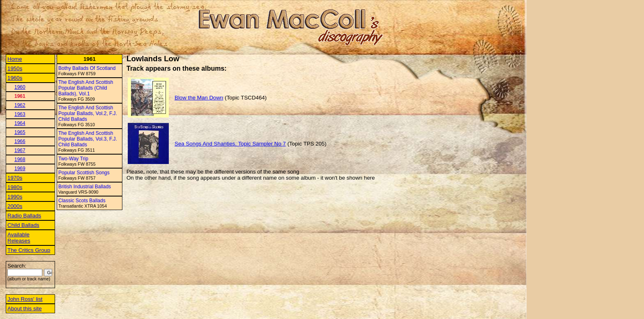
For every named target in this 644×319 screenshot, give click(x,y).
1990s (15, 197)
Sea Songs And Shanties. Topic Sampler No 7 (230, 144)
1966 (20, 141)
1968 (20, 159)
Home (15, 59)
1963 (20, 114)
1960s (15, 78)
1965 (20, 132)
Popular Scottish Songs (84, 173)
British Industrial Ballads (85, 187)
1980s (15, 187)
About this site (25, 309)
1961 (20, 96)
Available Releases (19, 238)
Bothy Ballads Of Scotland (87, 68)
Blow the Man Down (199, 98)
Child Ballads (23, 225)
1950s (15, 68)
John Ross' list (25, 299)
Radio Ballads (24, 216)
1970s (15, 178)
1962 (20, 105)
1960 (20, 87)
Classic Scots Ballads (82, 201)
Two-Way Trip (73, 159)
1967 (20, 150)
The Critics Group (29, 250)
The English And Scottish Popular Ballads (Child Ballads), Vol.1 (86, 88)
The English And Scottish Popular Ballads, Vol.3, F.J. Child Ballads (88, 139)
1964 (20, 123)
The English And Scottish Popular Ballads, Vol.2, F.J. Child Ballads (88, 113)
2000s (15, 206)
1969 (20, 169)
